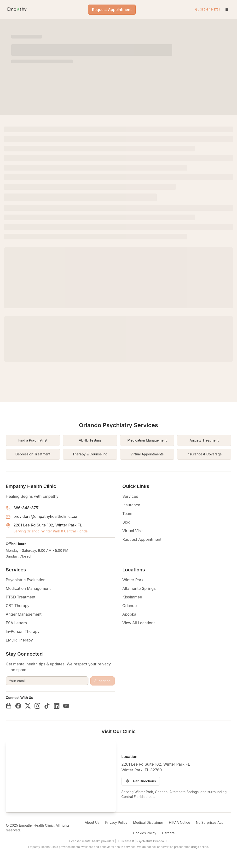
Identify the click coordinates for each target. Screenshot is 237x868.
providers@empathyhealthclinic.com (46, 516)
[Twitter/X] (28, 706)
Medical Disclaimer (148, 822)
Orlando (130, 606)
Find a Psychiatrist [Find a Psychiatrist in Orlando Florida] (33, 440)
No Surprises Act (209, 822)
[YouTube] (66, 706)
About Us (92, 822)
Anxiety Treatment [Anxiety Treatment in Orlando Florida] (204, 440)
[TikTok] (47, 706)
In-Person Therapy (23, 631)
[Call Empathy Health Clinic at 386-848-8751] (207, 10)
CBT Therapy (18, 606)
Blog (127, 522)
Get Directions (141, 781)
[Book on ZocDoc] (9, 706)
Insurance (131, 505)
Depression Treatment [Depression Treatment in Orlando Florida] (33, 454)
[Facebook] (18, 706)
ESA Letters (16, 623)
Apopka (129, 614)
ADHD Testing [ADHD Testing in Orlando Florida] (90, 440)
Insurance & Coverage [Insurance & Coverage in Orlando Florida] (204, 454)
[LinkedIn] (57, 706)
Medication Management (28, 588)
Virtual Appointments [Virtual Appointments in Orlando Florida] (147, 454)
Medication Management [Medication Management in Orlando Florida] (147, 440)
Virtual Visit (133, 531)
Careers (168, 833)
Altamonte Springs (139, 588)
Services (130, 496)
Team (127, 514)
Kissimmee (132, 597)
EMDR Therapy (19, 640)
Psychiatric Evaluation (26, 580)
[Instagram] (37, 706)
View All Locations (139, 623)
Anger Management (24, 614)
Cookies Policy (145, 833)
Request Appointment (112, 10)
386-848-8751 (26, 508)
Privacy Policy (116, 822)
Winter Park (133, 580)
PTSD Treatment (21, 597)
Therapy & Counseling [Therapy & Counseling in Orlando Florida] (90, 454)
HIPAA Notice (180, 822)
